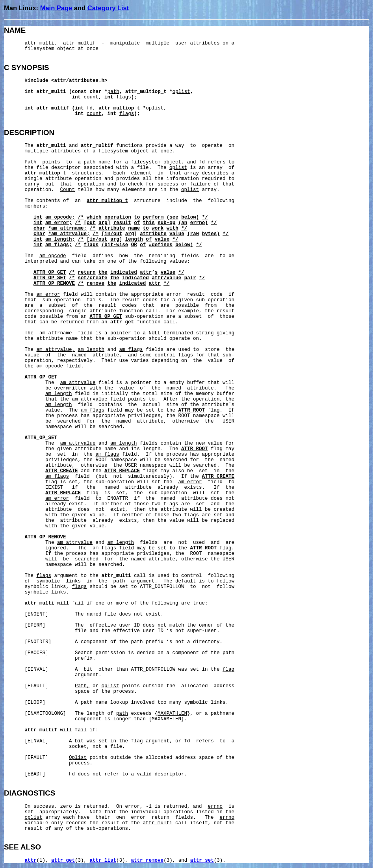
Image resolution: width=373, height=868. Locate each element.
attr (31, 861)
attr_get (63, 861)
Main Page (56, 8)
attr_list (103, 861)
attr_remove (148, 861)
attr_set (202, 861)
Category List (108, 8)
